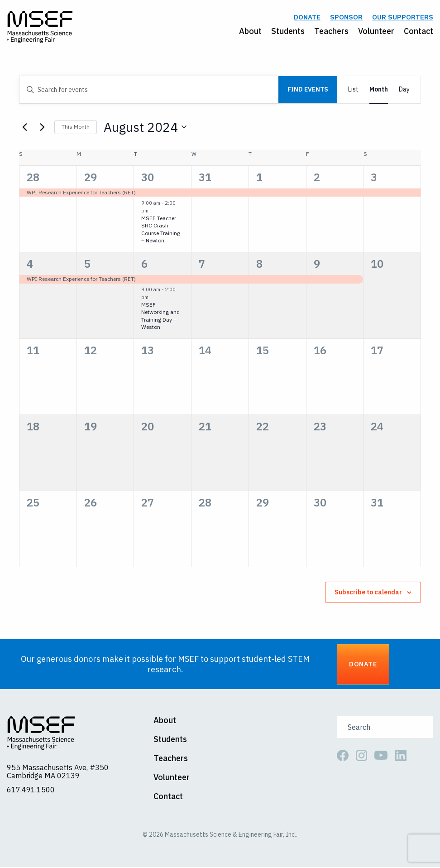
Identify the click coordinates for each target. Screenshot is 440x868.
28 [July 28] (33, 178)
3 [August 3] (374, 178)
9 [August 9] (317, 265)
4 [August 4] (30, 265)
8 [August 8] (259, 265)
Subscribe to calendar (368, 593)
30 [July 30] (148, 178)
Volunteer (376, 31)
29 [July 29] (91, 178)
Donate (307, 18)
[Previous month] (24, 128)
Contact (418, 31)
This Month (76, 128)
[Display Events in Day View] (404, 91)
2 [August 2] (317, 178)
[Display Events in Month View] (379, 91)
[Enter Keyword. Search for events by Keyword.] (149, 91)
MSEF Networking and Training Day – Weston (160, 317)
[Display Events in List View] (353, 91)
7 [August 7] (202, 265)
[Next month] (42, 128)
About (250, 31)
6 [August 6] (144, 265)
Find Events (308, 91)
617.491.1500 (31, 791)
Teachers (331, 31)
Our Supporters (403, 18)
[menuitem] (246, 32)
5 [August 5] (87, 265)
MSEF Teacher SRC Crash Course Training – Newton (161, 230)
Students (288, 31)
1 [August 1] (259, 178)
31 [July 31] (205, 178)
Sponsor (346, 18)
